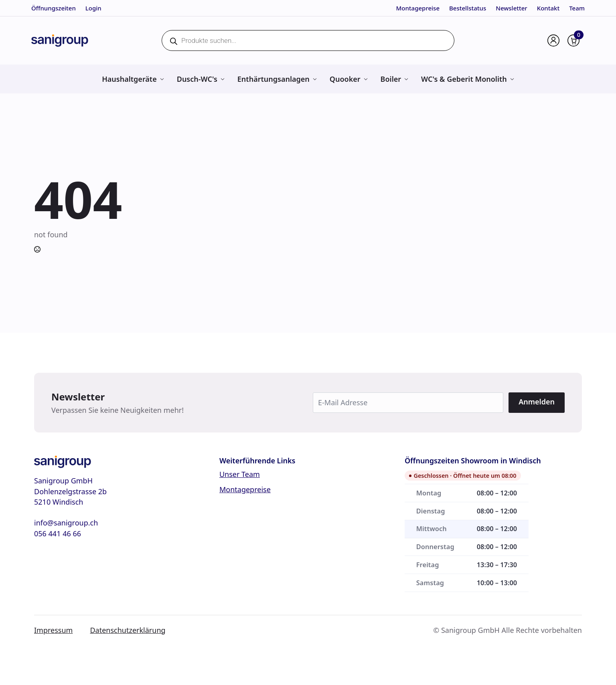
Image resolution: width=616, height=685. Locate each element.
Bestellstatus (468, 8)
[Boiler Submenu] (406, 79)
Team (577, 8)
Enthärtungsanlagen (274, 79)
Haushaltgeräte (129, 79)
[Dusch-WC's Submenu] (222, 79)
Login (93, 8)
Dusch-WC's (197, 79)
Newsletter (511, 8)
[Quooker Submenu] (366, 79)
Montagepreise (418, 8)
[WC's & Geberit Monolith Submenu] (512, 79)
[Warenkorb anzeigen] (573, 40)
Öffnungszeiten (54, 8)
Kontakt (548, 8)
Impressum (53, 630)
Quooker (345, 79)
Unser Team (240, 474)
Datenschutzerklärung (128, 630)
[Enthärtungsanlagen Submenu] (315, 79)
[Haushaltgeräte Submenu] (162, 79)
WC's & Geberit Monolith (464, 79)
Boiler (391, 79)
